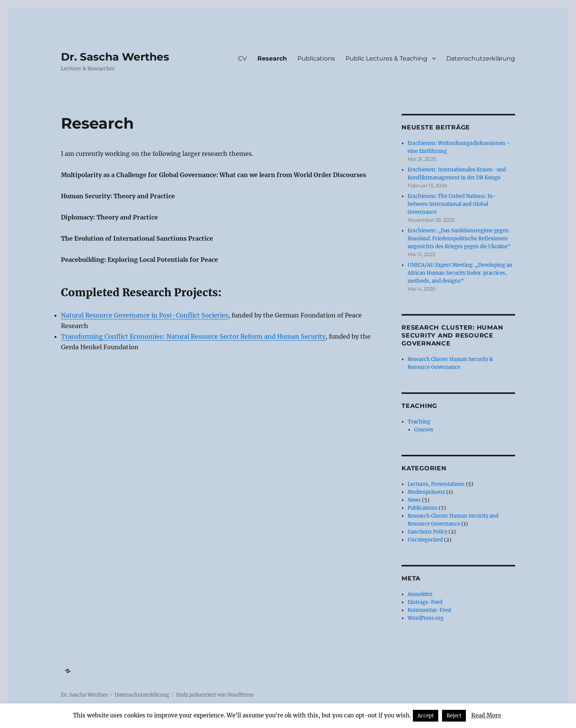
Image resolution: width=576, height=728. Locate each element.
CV (242, 58)
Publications (316, 58)
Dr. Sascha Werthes (115, 57)
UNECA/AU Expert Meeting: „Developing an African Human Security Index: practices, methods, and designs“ (460, 273)
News (414, 500)
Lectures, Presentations (436, 484)
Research (272, 58)
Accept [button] (426, 716)
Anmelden (420, 594)
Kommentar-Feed (429, 610)
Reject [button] (454, 716)
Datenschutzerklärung (481, 58)
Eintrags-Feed (425, 602)
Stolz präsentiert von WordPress (215, 695)
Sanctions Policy (427, 532)
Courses (424, 430)
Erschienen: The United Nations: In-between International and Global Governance (452, 204)
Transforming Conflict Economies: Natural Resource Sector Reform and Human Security (193, 336)
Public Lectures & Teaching (386, 58)
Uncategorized (425, 540)
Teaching (419, 422)
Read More (486, 715)
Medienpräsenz (426, 492)
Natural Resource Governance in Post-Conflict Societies (145, 315)
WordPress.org (426, 618)
